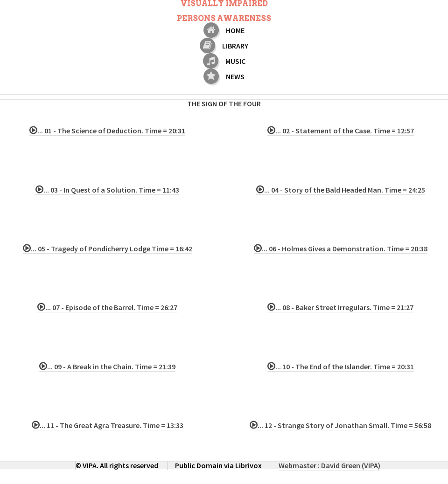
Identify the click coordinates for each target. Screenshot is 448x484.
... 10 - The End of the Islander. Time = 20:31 (345, 366)
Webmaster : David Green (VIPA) (329, 465)
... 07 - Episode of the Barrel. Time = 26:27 (111, 307)
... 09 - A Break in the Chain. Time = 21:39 (111, 366)
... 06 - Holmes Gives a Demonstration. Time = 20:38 (345, 249)
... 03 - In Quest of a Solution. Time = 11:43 (111, 190)
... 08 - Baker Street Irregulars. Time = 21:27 (344, 307)
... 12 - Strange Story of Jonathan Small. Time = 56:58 (344, 425)
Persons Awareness (224, 18)
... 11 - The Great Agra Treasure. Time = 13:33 (112, 425)
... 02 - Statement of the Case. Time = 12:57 (345, 131)
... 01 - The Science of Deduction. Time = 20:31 (111, 131)
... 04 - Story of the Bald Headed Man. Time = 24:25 (345, 190)
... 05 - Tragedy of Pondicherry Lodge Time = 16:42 (112, 249)
